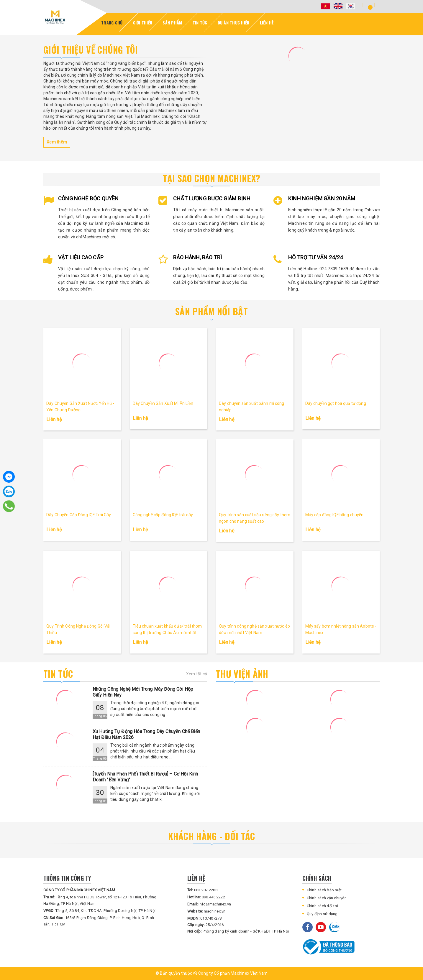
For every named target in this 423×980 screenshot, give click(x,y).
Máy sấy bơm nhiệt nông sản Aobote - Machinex (341, 629)
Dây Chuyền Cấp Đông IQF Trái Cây (79, 515)
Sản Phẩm (172, 23)
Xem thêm (57, 142)
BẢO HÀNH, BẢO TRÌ (197, 257)
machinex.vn (206, 911)
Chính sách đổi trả (323, 906)
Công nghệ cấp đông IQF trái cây (163, 515)
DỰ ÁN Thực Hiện (234, 23)
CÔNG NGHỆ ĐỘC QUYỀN (88, 198)
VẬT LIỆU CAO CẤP (81, 257)
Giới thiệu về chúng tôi (91, 50)
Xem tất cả (197, 674)
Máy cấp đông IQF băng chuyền (335, 515)
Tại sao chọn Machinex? (212, 178)
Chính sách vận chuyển (327, 898)
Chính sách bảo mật (324, 890)
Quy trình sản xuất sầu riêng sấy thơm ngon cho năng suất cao (255, 518)
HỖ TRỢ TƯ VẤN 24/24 (315, 257)
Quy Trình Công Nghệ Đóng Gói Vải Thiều (78, 629)
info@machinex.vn (209, 904)
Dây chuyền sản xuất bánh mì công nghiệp (251, 407)
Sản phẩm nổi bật (212, 311)
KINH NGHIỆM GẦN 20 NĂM (322, 198)
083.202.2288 (202, 890)
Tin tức (58, 674)
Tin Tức (200, 23)
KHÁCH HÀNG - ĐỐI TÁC (212, 836)
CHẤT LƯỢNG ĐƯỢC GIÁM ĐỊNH (212, 198)
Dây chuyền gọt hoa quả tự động (336, 403)
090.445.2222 (206, 897)
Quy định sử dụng (322, 914)
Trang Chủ (112, 23)
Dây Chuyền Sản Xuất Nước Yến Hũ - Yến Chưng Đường (80, 407)
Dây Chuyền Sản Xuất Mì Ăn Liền (163, 403)
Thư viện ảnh (242, 674)
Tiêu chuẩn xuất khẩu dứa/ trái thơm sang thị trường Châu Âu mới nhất (167, 629)
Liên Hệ (267, 23)
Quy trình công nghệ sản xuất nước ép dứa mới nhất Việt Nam (254, 629)
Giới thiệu (143, 23)
